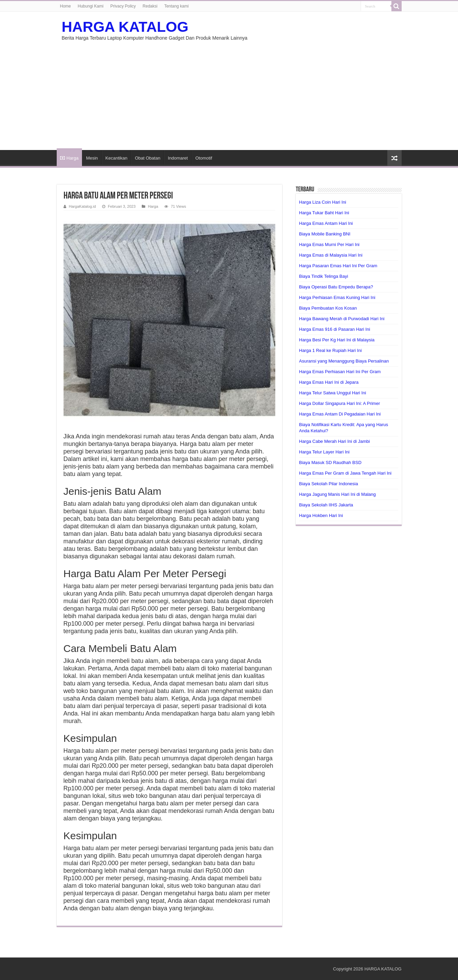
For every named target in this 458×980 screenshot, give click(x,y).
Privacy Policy (123, 6)
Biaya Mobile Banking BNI (325, 234)
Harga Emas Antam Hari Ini (326, 223)
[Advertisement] (229, 92)
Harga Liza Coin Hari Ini (323, 202)
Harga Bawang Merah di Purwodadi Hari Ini (342, 319)
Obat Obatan (148, 158)
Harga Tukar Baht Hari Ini (324, 213)
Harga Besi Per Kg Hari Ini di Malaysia (337, 340)
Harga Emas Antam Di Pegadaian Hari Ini (340, 414)
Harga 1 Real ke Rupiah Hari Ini (331, 350)
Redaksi (150, 6)
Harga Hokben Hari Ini (321, 515)
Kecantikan (116, 158)
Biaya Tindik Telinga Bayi (324, 276)
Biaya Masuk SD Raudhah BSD (330, 462)
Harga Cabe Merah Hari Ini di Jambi (335, 441)
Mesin (92, 158)
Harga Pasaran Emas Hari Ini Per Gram (338, 266)
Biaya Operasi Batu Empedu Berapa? (336, 287)
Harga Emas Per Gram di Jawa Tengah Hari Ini (345, 473)
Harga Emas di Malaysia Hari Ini (331, 255)
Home (66, 6)
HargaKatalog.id (82, 206)
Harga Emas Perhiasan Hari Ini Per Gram (340, 372)
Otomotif (204, 158)
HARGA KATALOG (125, 27)
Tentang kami (176, 6)
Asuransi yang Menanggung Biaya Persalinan (344, 361)
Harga (69, 158)
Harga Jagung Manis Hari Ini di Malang (338, 494)
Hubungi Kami (91, 6)
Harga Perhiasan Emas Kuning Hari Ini (337, 297)
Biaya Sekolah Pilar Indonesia (329, 484)
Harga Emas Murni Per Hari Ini (329, 244)
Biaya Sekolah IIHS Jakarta (326, 505)
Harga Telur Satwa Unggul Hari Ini (333, 393)
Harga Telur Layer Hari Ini (324, 452)
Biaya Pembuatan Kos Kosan (328, 308)
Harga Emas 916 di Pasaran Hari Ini (335, 329)
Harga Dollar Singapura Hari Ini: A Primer (340, 403)
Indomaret (178, 158)
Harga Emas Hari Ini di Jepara (329, 382)
